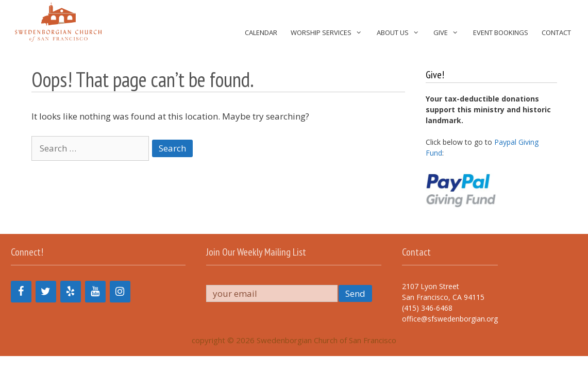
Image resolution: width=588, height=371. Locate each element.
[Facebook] (21, 292)
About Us (402, 33)
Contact (556, 32)
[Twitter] (46, 292)
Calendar (261, 32)
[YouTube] (95, 292)
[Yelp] (71, 292)
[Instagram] (120, 292)
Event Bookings (501, 32)
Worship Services (330, 33)
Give (450, 33)
